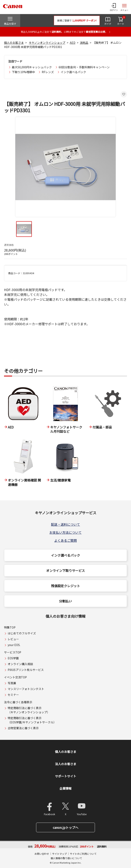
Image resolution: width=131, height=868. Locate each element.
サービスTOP (13, 652)
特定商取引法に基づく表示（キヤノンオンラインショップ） (29, 710)
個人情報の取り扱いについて (66, 858)
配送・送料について (65, 524)
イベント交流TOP (15, 677)
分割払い (65, 601)
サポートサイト (66, 776)
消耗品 (84, 43)
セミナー (13, 695)
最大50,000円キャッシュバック (32, 67)
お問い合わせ (42, 854)
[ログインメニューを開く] (114, 7)
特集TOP (10, 627)
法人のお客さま (66, 764)
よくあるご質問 (65, 540)
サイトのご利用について (83, 854)
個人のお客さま (14, 43)
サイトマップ (59, 854)
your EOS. (14, 645)
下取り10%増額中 (23, 72)
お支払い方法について (65, 532)
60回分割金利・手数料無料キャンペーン (84, 67)
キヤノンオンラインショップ (47, 43)
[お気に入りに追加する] (124, 94)
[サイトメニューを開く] (124, 7)
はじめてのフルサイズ (22, 633)
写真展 (12, 683)
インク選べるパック (73, 72)
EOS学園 (13, 658)
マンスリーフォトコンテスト (26, 689)
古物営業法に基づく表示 (23, 728)
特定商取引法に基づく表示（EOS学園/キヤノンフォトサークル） (32, 720)
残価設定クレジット (65, 586)
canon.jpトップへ (66, 827)
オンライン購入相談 (20, 664)
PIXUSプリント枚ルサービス (26, 670)
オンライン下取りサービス (65, 570)
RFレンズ (48, 72)
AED (73, 43)
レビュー (13, 639)
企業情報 (65, 788)
